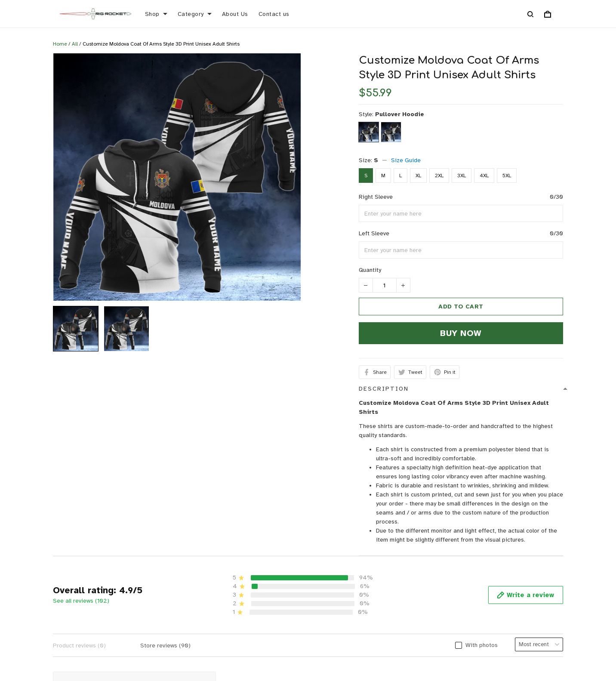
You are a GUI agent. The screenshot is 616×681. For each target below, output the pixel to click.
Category (195, 14)
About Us (235, 14)
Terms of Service (441, 645)
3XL (462, 176)
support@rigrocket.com (38, 630)
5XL (507, 176)
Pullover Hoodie (400, 114)
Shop (156, 14)
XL (418, 176)
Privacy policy (436, 605)
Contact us (274, 14)
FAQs (219, 645)
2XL (439, 176)
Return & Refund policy (448, 618)
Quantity (370, 270)
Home (60, 44)
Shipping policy (438, 632)
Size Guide (406, 160)
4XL (484, 176)
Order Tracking (233, 658)
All (75, 44)
